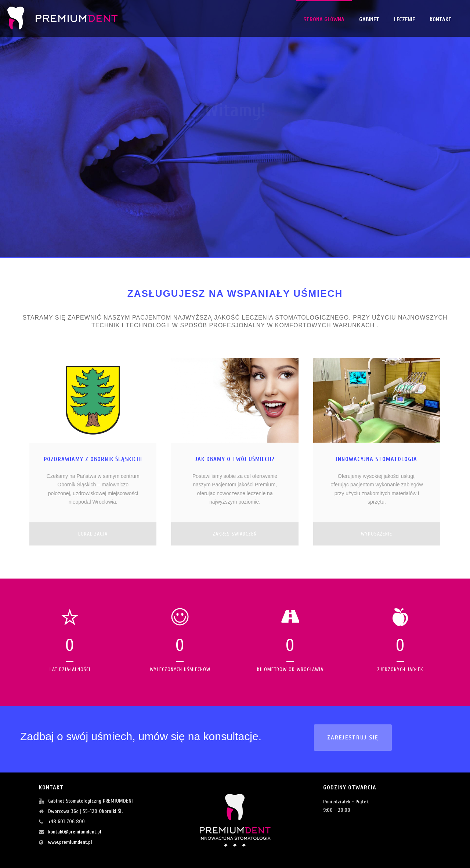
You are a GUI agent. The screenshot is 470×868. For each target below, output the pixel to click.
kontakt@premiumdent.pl (75, 832)
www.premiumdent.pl (70, 842)
